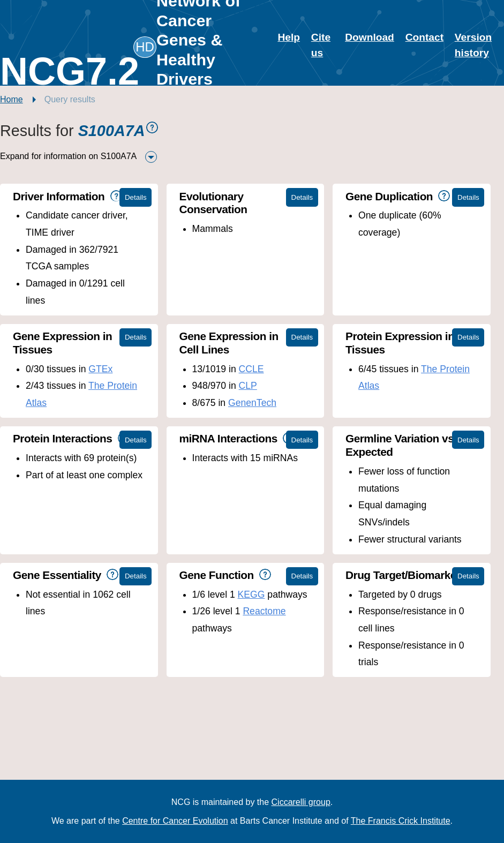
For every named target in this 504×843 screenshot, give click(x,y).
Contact (424, 37)
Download (370, 37)
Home (12, 99)
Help (289, 37)
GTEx (100, 369)
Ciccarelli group (301, 802)
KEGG (251, 594)
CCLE (251, 369)
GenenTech (252, 403)
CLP (248, 386)
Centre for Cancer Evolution (175, 821)
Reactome (264, 611)
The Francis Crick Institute (401, 821)
